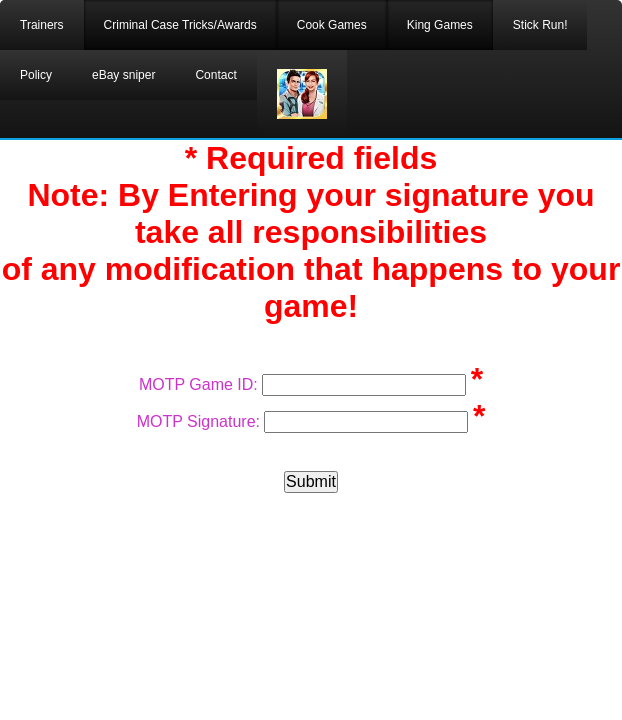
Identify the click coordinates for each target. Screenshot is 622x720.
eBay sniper (123, 75)
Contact (215, 75)
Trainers (42, 25)
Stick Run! (540, 25)
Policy (36, 75)
